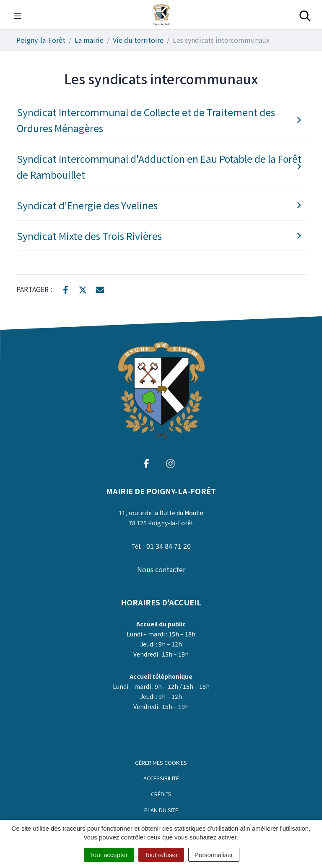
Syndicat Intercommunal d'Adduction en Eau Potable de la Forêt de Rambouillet (160, 167)
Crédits (161, 794)
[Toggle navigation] (17, 15)
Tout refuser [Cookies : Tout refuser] (161, 855)
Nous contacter (161, 569)
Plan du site (161, 810)
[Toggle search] (305, 15)
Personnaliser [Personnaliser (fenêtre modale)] (214, 855)
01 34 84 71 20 (169, 546)
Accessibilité (161, 778)
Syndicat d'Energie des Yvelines (160, 205)
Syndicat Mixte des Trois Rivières (160, 236)
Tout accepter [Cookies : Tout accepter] (109, 855)
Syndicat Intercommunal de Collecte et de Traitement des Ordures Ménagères (160, 120)
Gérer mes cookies (161, 762)
